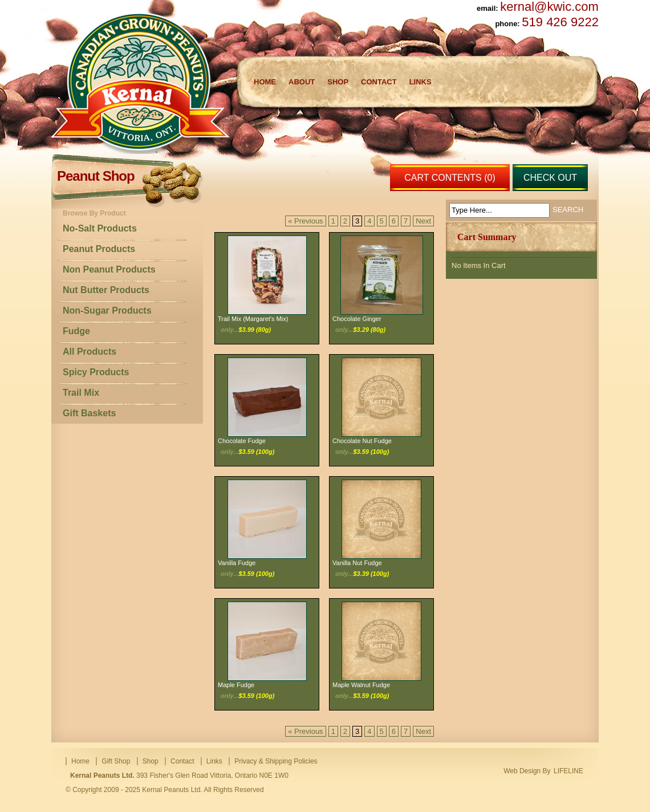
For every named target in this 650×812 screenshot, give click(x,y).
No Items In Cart (479, 265)
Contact (379, 82)
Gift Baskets (89, 413)
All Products (90, 352)
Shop (338, 82)
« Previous (305, 221)
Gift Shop (116, 761)
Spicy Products (96, 372)
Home (265, 82)
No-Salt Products (100, 228)
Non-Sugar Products (107, 310)
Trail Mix (81, 393)
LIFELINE (568, 771)
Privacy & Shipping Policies (276, 761)
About (302, 82)
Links (421, 82)
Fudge (76, 331)
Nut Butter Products (106, 290)
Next (423, 221)
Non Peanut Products (109, 269)
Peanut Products (99, 249)
